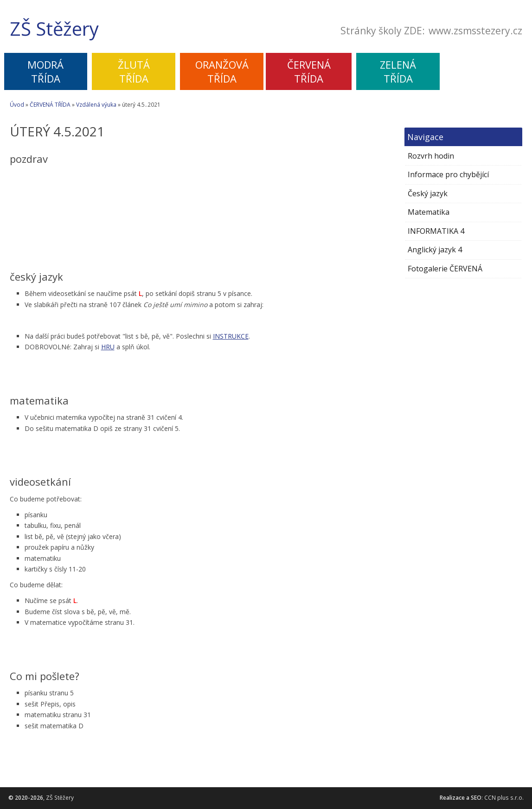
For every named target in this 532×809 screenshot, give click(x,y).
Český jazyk (428, 193)
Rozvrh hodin (431, 156)
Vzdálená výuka (96, 105)
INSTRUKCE (231, 336)
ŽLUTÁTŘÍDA (134, 71)
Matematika (429, 212)
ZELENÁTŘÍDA (398, 71)
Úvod (17, 105)
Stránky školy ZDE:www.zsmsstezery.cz (431, 31)
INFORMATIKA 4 (436, 231)
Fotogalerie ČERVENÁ (445, 269)
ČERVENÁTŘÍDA (309, 71)
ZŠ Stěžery (54, 29)
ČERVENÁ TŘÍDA (50, 105)
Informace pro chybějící (448, 174)
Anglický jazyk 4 (435, 250)
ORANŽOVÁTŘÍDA (222, 71)
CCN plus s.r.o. (504, 798)
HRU (108, 347)
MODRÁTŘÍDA (45, 71)
